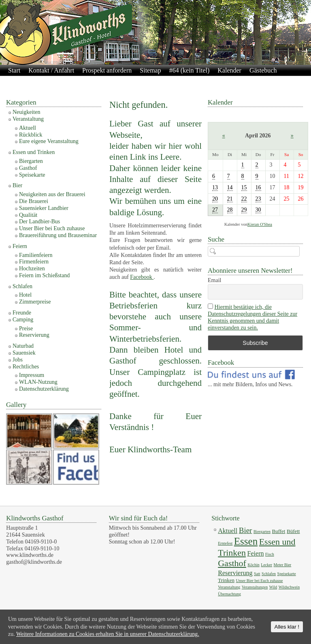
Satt (257, 574)
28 (230, 210)
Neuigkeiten (26, 112)
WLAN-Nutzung (38, 382)
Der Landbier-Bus (39, 221)
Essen (246, 541)
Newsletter (22, 81)
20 (215, 199)
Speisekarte (32, 175)
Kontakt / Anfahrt (51, 70)
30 (258, 210)
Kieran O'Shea (260, 224)
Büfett (293, 531)
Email (214, 280)
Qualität (28, 215)
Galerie (54, 81)
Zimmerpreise (35, 302)
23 (258, 199)
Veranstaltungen (255, 587)
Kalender (229, 70)
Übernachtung (229, 594)
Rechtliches (26, 367)
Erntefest (225, 543)
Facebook (142, 277)
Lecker (266, 565)
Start (14, 70)
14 (230, 187)
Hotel (25, 295)
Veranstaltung (28, 119)
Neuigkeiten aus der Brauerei (52, 194)
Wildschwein (289, 587)
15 (244, 187)
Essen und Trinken (34, 152)
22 (244, 199)
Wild (273, 587)
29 (244, 210)
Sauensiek (24, 353)
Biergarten (31, 161)
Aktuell (28, 128)
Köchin (253, 565)
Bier (17, 185)
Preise (26, 328)
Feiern (20, 246)
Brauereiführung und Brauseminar (58, 235)
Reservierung (34, 335)
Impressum (151, 81)
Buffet (278, 531)
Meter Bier (283, 565)
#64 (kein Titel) (190, 70)
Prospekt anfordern (107, 70)
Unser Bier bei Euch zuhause (52, 228)
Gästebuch (263, 70)
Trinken (226, 580)
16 (258, 187)
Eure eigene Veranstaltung (49, 141)
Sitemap (150, 70)
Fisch (270, 554)
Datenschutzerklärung (100, 81)
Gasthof (28, 168)
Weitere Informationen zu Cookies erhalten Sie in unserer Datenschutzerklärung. (108, 634)
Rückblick (31, 135)
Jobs (18, 360)
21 (230, 199)
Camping (23, 320)
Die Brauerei (34, 201)
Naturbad (23, 346)
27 (215, 210)
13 (215, 187)
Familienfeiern (36, 255)
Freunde (22, 313)
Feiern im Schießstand (44, 275)
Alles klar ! (287, 627)
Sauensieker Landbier (44, 208)
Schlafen (22, 286)
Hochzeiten (32, 269)
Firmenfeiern (34, 262)
